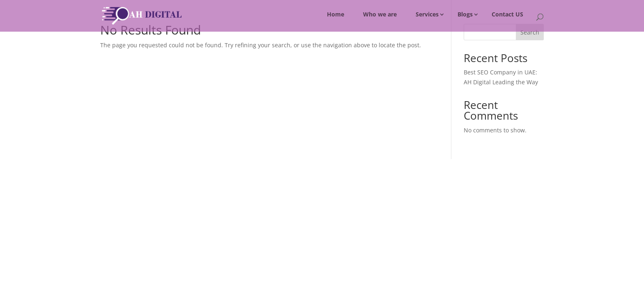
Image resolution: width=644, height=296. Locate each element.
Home (336, 14)
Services (427, 14)
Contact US (507, 14)
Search (530, 32)
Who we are (380, 14)
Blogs (465, 14)
